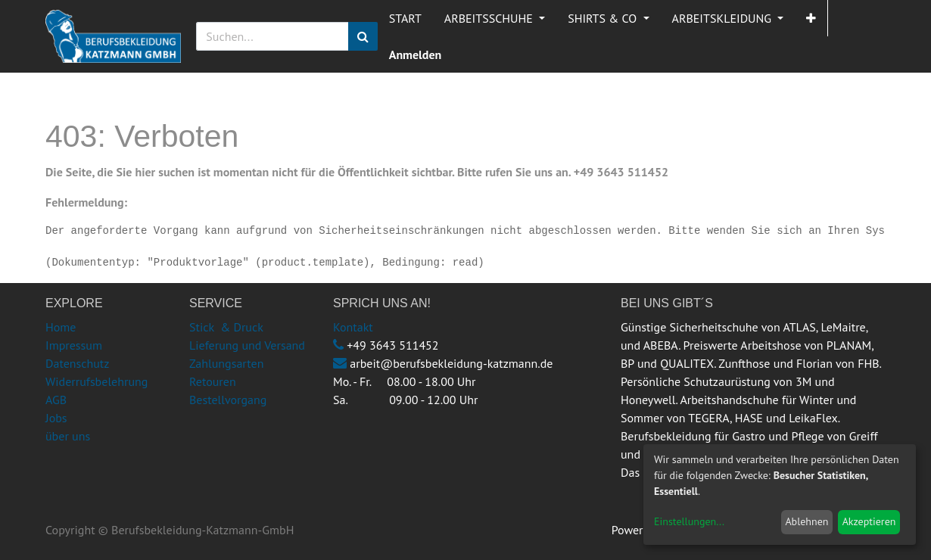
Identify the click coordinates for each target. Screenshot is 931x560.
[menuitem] (405, 18)
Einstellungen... (689, 521)
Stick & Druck (226, 327)
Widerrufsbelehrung (97, 381)
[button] (811, 18)
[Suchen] (363, 36)
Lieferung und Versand (247, 345)
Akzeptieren (869, 521)
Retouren (213, 381)
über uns (68, 436)
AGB (56, 400)
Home (61, 327)
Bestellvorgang (228, 400)
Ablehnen (806, 521)
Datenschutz (77, 363)
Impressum (74, 345)
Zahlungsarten (226, 363)
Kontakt (353, 327)
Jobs (56, 418)
